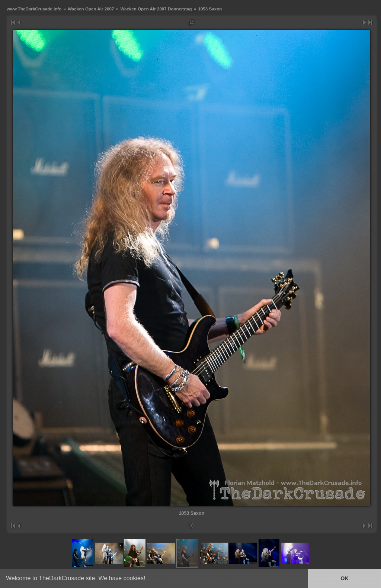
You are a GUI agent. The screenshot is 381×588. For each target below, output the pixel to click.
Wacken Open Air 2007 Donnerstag (156, 9)
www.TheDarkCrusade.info (34, 9)
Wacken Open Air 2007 (91, 9)
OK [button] (345, 578)
